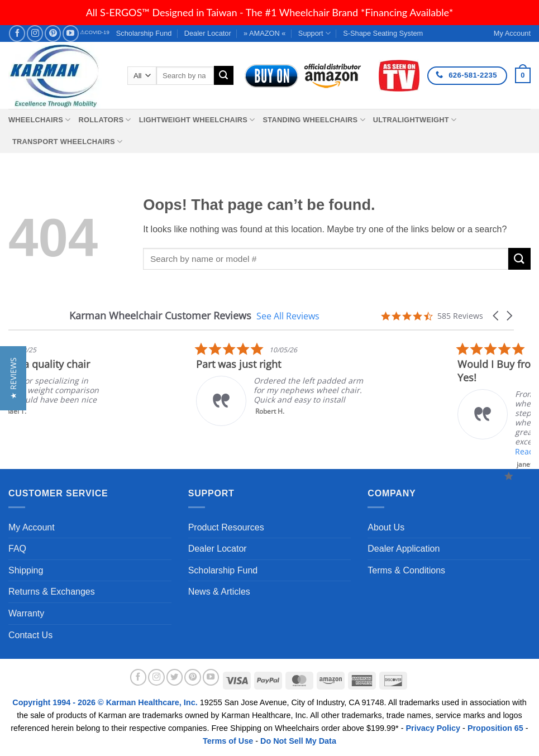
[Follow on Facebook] (17, 33)
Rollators (105, 120)
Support (314, 33)
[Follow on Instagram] (35, 33)
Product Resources (226, 527)
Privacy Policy (433, 728)
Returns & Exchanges (52, 592)
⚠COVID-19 (95, 32)
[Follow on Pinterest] (53, 33)
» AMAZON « (264, 33)
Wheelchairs (40, 120)
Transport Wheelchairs (67, 142)
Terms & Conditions (406, 570)
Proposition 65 (495, 728)
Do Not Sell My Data (298, 741)
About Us (386, 527)
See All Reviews (288, 316)
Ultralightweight (415, 120)
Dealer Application (404, 549)
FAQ (17, 549)
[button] (523, 75)
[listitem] (415, 384)
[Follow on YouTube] (71, 33)
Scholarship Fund (144, 33)
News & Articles (219, 592)
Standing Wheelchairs (314, 120)
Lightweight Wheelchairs (197, 120)
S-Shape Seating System (383, 33)
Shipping (26, 570)
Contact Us (30, 635)
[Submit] (223, 75)
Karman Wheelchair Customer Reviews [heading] (160, 316)
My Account (32, 527)
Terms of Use (228, 741)
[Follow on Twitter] (175, 677)
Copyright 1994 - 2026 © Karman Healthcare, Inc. (106, 702)
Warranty (26, 613)
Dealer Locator (208, 33)
